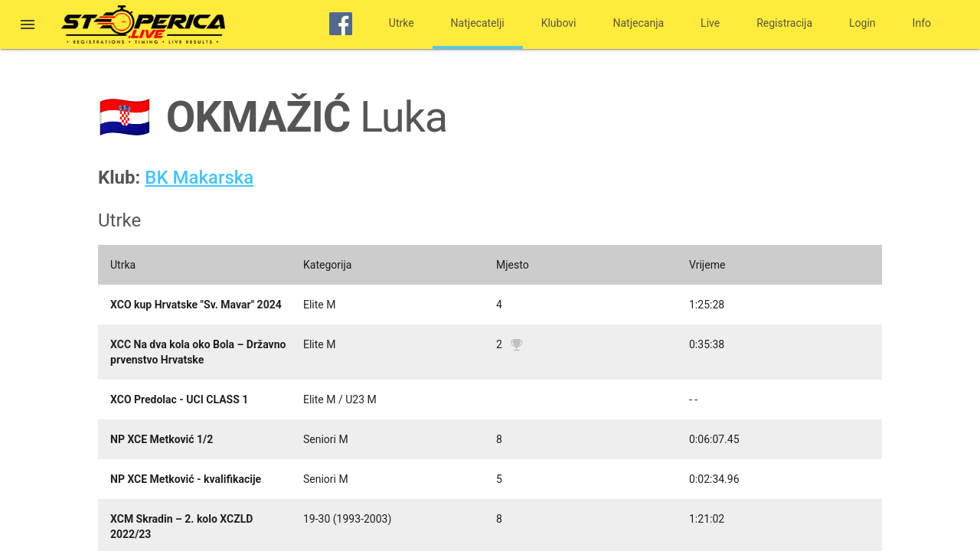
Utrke (402, 23)
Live (710, 23)
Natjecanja (639, 23)
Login (862, 23)
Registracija (784, 23)
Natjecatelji (478, 23)
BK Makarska (199, 178)
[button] (28, 26)
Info (922, 23)
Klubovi (559, 23)
